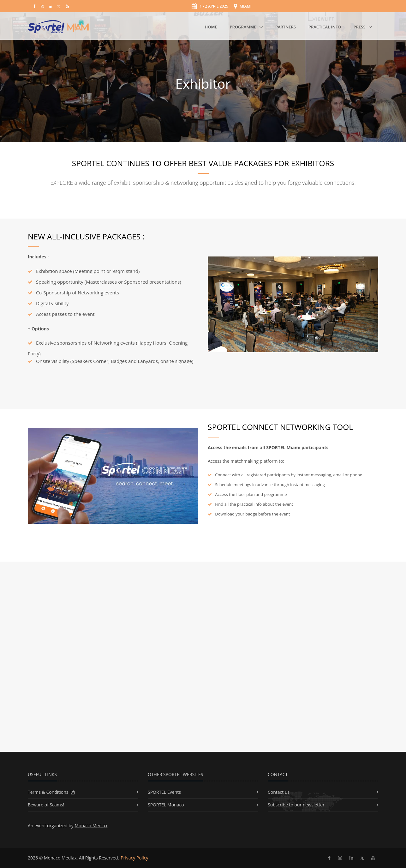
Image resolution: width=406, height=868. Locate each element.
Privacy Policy (134, 858)
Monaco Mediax (91, 826)
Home (211, 27)
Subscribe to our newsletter (296, 805)
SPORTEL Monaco (166, 805)
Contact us (279, 792)
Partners (286, 27)
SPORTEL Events (164, 792)
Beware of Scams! (46, 805)
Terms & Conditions (51, 792)
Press (360, 27)
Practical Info (325, 27)
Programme (244, 27)
